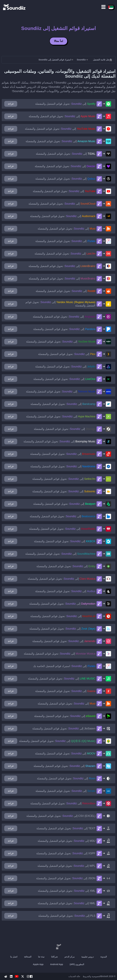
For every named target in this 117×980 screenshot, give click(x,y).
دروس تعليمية (88, 957)
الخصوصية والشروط (92, 976)
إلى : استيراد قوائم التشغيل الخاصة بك (64, 666)
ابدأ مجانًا (58, 41)
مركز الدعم (70, 957)
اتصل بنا (14, 957)
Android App (57, 964)
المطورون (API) (77, 964)
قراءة (11, 104)
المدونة (104, 957)
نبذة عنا (41, 957)
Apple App (38, 964)
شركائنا (54, 957)
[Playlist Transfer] (14, 7)
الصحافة (28, 957)
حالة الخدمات (74, 976)
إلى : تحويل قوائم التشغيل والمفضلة (65, 104)
